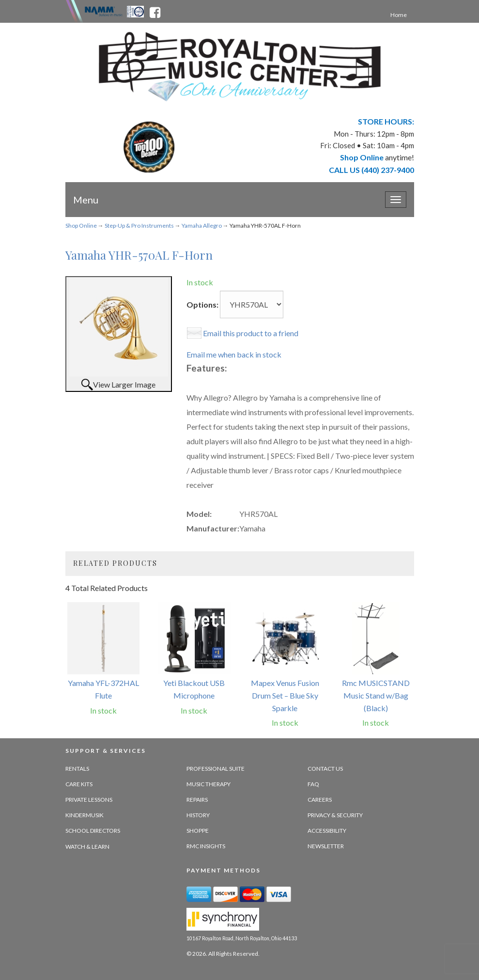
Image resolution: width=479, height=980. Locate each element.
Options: (202, 304)
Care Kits (79, 784)
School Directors (93, 831)
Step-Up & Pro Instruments (139, 226)
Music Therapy (209, 784)
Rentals (77, 769)
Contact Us (325, 769)
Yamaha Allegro (202, 226)
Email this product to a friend (251, 333)
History (198, 815)
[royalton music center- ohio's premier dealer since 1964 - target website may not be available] (240, 67)
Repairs (197, 800)
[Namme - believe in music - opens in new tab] (104, 11)
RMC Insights (206, 846)
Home (399, 15)
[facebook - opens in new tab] (155, 11)
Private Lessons (89, 800)
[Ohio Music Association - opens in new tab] (136, 11)
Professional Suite (216, 769)
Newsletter (326, 846)
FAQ (313, 784)
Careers (320, 800)
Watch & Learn (87, 847)
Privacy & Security (335, 815)
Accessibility (327, 831)
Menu (86, 200)
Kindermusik (85, 815)
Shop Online (81, 226)
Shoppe (198, 831)
